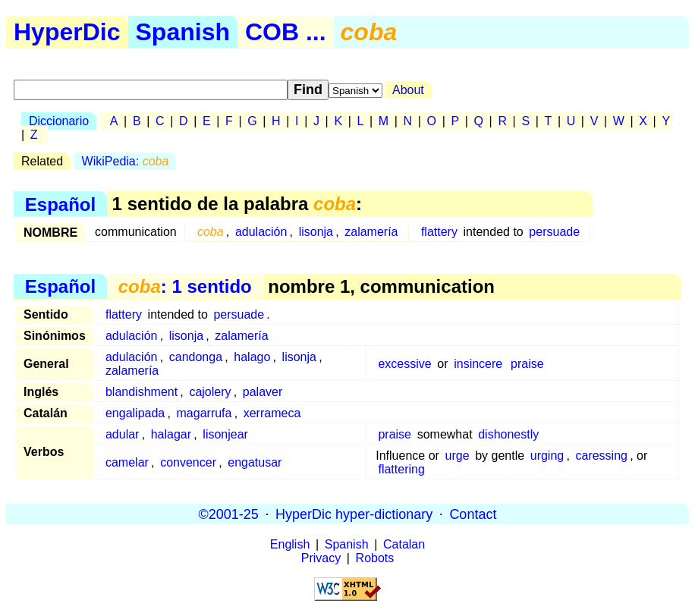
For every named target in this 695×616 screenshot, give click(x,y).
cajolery (210, 392)
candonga (196, 357)
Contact (473, 514)
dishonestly (508, 434)
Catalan (404, 544)
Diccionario (59, 121)
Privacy (321, 558)
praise (527, 364)
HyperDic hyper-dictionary (354, 514)
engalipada (135, 413)
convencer (188, 462)
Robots (375, 558)
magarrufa (204, 413)
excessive (404, 364)
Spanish (183, 32)
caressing (601, 456)
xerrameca (272, 413)
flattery (439, 232)
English (290, 544)
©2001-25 (229, 514)
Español (60, 204)
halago (252, 357)
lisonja (316, 232)
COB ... (286, 32)
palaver (263, 392)
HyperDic (67, 32)
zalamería (371, 232)
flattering (401, 469)
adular (122, 434)
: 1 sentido (185, 286)
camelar (127, 462)
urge (458, 456)
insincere (478, 364)
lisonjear (225, 434)
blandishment (142, 392)
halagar (171, 434)
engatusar (255, 462)
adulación (261, 232)
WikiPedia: (126, 161)
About (408, 90)
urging (547, 456)
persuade (554, 232)
